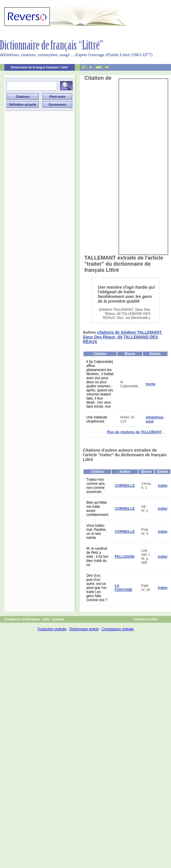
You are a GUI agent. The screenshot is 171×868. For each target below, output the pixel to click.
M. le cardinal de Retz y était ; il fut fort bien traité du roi (97, 557)
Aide (46, 619)
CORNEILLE (125, 486)
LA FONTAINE (123, 588)
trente (150, 384)
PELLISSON (124, 557)
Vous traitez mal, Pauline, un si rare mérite (96, 532)
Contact (58, 619)
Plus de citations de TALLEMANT (134, 432)
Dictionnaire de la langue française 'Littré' (40, 67)
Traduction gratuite (52, 629)
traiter (163, 486)
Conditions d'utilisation (22, 619)
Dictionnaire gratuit (84, 629)
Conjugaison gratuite (117, 629)
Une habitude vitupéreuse (97, 419)
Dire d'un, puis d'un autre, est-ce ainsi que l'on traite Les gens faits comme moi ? (97, 588)
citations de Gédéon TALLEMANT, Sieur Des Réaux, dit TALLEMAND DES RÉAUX (123, 337)
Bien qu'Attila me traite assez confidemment (97, 509)
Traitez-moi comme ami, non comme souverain (96, 486)
